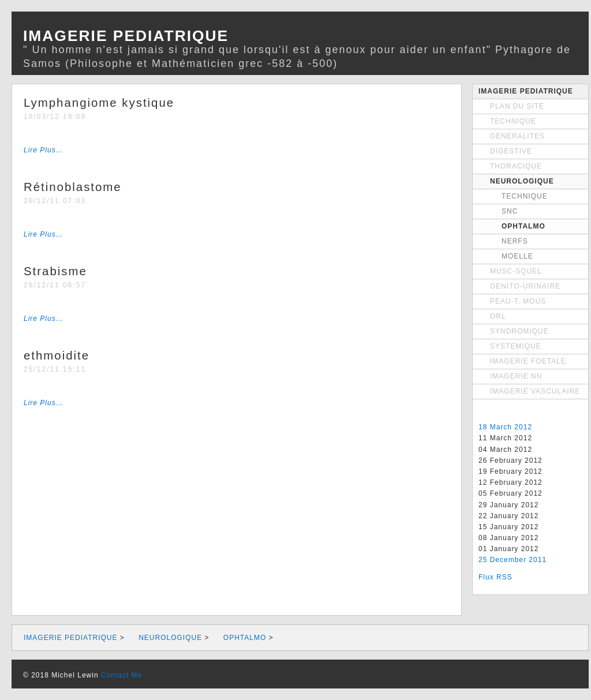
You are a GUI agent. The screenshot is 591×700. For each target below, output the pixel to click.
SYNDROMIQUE (519, 331)
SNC (510, 211)
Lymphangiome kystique (99, 103)
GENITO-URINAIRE (525, 286)
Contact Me (121, 675)
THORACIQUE (516, 166)
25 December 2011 (513, 560)
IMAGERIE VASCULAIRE (535, 391)
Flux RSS (495, 577)
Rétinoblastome (73, 187)
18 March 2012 (505, 427)
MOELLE (517, 256)
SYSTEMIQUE (516, 346)
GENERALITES (517, 136)
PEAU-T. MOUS (518, 301)
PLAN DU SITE (517, 106)
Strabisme (55, 271)
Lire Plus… (44, 150)
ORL (498, 316)
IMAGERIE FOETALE (528, 361)
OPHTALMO (523, 226)
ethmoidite (57, 355)
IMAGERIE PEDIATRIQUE (526, 91)
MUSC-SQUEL (516, 271)
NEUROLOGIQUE (522, 181)
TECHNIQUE (513, 121)
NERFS (515, 241)
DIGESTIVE (511, 151)
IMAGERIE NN (516, 376)
